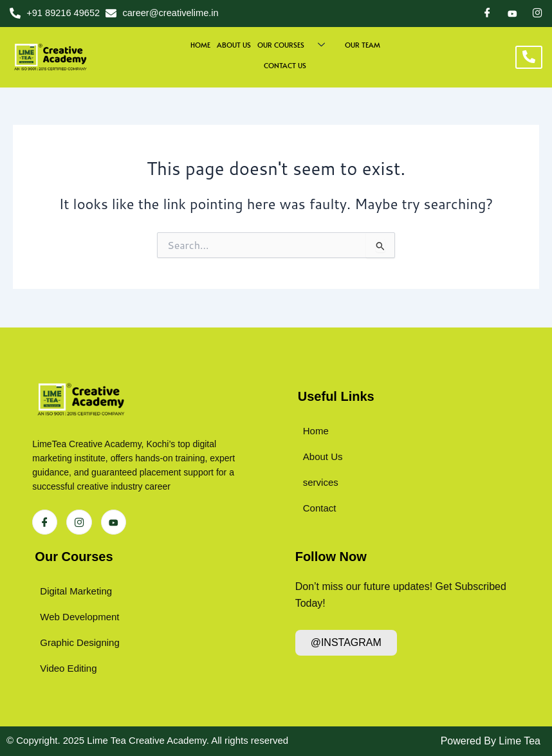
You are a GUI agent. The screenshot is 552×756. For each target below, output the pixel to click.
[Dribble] (512, 13)
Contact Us (285, 65)
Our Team (363, 45)
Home (200, 45)
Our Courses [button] (296, 45)
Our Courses (74, 557)
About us (234, 45)
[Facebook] (487, 14)
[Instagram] (538, 14)
